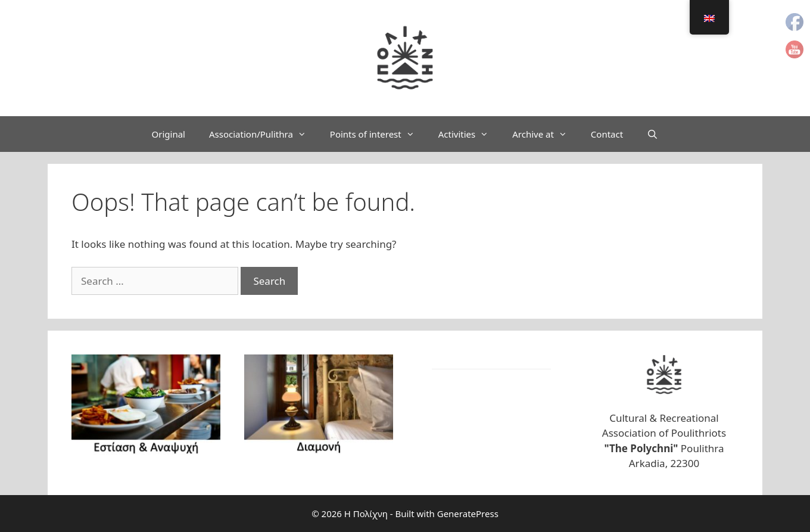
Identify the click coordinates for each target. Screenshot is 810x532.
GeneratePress (468, 514)
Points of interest (378, 134)
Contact (607, 134)
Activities (470, 134)
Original (169, 134)
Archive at (546, 134)
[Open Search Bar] (652, 134)
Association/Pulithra (264, 134)
